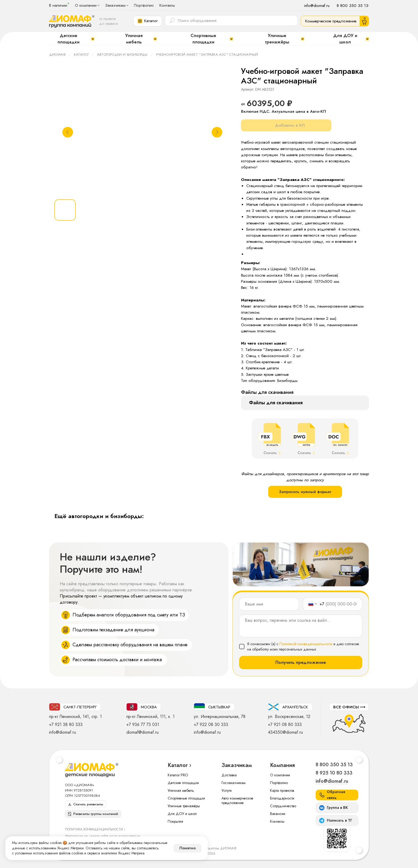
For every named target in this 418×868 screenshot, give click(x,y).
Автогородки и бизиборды (122, 54)
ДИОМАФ (57, 54)
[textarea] (301, 626)
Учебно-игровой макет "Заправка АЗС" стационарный (207, 54)
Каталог (81, 54)
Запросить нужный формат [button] (305, 492)
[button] (148, 21)
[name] (269, 604)
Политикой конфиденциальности (306, 644)
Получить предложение (301, 662)
